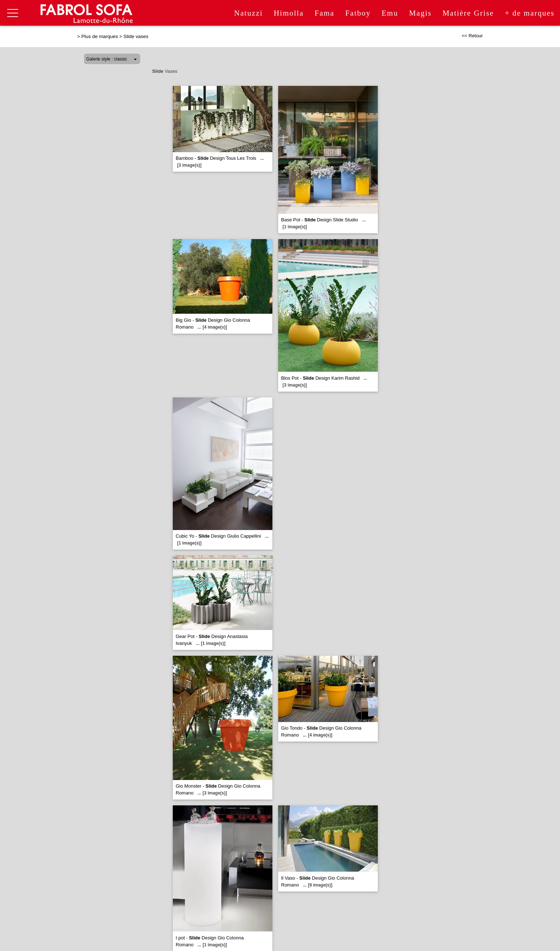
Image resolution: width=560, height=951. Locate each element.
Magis (420, 13)
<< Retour (472, 36)
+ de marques (530, 13)
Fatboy (358, 13)
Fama (324, 13)
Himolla (289, 13)
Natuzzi (248, 13)
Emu (390, 13)
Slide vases (136, 36)
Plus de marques (100, 36)
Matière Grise (468, 13)
